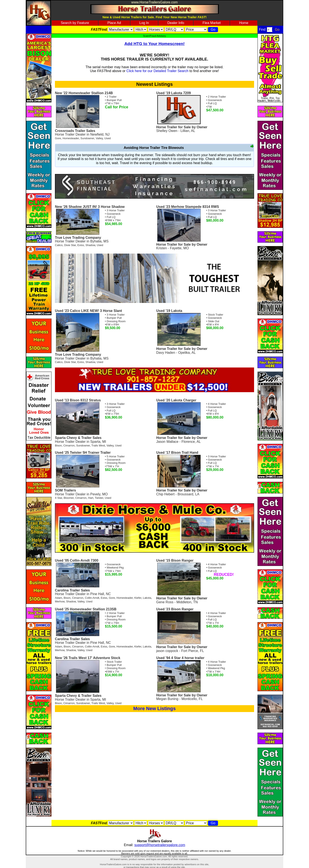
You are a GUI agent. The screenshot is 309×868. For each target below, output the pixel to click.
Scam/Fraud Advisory (154, 36)
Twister (99, 498)
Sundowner (87, 138)
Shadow (90, 245)
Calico (59, 245)
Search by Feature (75, 23)
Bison (58, 445)
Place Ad (114, 23)
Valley (99, 138)
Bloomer (69, 498)
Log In (144, 23)
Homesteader (71, 138)
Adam (58, 598)
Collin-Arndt (92, 598)
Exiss (81, 245)
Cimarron (69, 445)
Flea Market (212, 23)
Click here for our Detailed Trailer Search (157, 71)
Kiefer (138, 598)
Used (108, 138)
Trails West (98, 445)
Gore (58, 138)
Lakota (147, 598)
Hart (91, 498)
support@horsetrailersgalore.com (160, 845)
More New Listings (154, 708)
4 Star (58, 498)
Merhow (60, 601)
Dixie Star (70, 245)
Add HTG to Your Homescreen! (155, 44)
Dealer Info (176, 23)
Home (244, 23)
